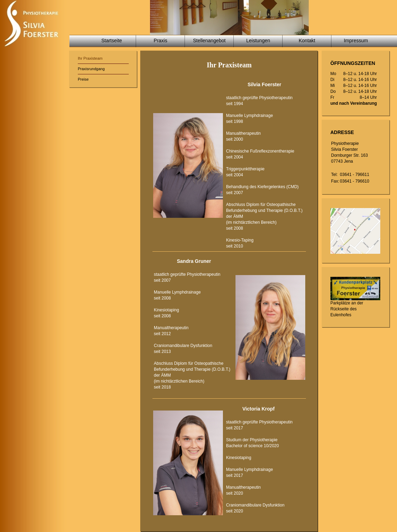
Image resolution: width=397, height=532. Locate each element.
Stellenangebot (209, 40)
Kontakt (307, 40)
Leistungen (258, 40)
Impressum (356, 40)
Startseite (111, 40)
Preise (83, 79)
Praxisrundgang (91, 69)
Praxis (161, 40)
